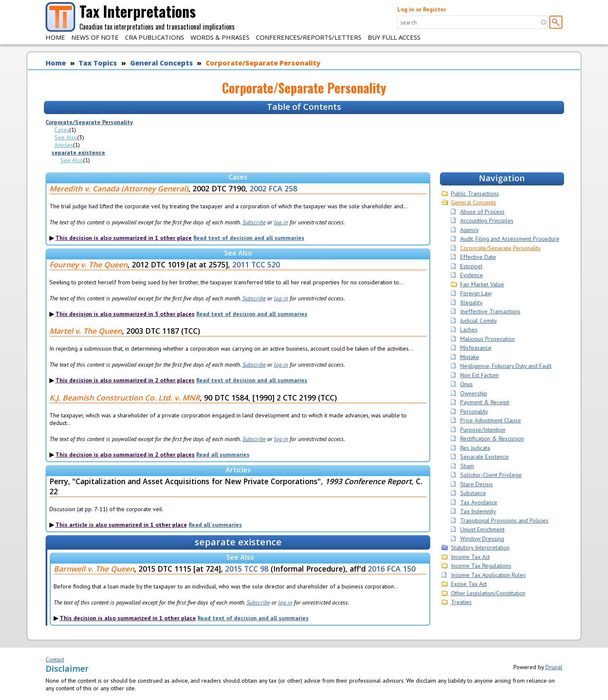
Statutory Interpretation (480, 547)
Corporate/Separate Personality (263, 63)
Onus (467, 384)
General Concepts (161, 63)
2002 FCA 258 (273, 188)
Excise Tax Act (469, 584)
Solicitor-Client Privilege (491, 475)
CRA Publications (155, 37)
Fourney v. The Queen (88, 264)
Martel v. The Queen (86, 331)
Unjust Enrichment (482, 529)
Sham (467, 466)
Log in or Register (422, 9)
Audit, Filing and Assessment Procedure (510, 239)
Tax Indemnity (478, 511)
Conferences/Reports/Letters (309, 37)
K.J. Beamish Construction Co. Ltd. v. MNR (125, 398)
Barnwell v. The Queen (94, 569)
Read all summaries (223, 455)
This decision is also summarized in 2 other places (125, 380)
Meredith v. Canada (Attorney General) (119, 188)
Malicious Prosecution (487, 339)
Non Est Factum (479, 375)
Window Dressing (482, 539)
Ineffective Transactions (490, 311)
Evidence (472, 275)
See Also (66, 137)
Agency (470, 230)
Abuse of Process (482, 212)
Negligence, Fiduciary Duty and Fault (506, 366)
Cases (62, 130)
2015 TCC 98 (247, 569)
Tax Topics (98, 63)
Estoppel (471, 266)
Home (55, 37)
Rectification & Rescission (492, 439)
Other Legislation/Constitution (488, 593)
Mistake (470, 357)
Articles (64, 145)
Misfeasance (476, 348)
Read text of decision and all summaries (249, 238)
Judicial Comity (479, 321)
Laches (469, 330)
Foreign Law (476, 293)
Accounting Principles (487, 221)
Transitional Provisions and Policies (504, 520)
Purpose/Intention (483, 430)
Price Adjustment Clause (491, 420)
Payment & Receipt (485, 402)
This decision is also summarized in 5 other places (125, 314)
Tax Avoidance (479, 502)
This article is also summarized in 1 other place (121, 525)
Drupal (554, 667)
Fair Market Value (482, 284)
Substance (473, 493)
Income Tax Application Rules (488, 575)
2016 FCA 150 (392, 569)
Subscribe (254, 222)
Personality (474, 411)
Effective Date (478, 257)
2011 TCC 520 (256, 264)
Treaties (461, 602)
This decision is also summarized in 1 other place (123, 238)
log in (281, 222)
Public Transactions (475, 193)
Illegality (471, 302)
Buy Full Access (394, 37)
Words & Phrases (220, 37)
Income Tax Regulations (481, 566)
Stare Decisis (476, 484)
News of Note (95, 37)
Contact (55, 659)
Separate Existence (484, 457)
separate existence (78, 153)
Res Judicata (475, 448)
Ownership (474, 393)
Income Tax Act (470, 557)
